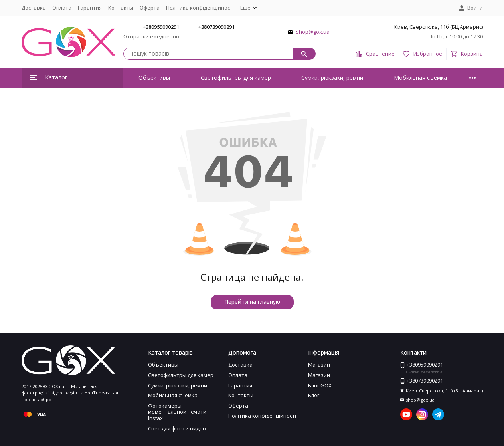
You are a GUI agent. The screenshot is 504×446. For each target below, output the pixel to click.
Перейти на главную (252, 302)
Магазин (319, 365)
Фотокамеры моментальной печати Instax (177, 412)
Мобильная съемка (420, 78)
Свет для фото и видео (177, 428)
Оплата (62, 8)
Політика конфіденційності (200, 8)
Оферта (150, 8)
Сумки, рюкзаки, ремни (332, 78)
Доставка (34, 8)
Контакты (121, 8)
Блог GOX (320, 385)
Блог (314, 395)
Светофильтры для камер (236, 78)
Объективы (154, 78)
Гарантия (90, 8)
